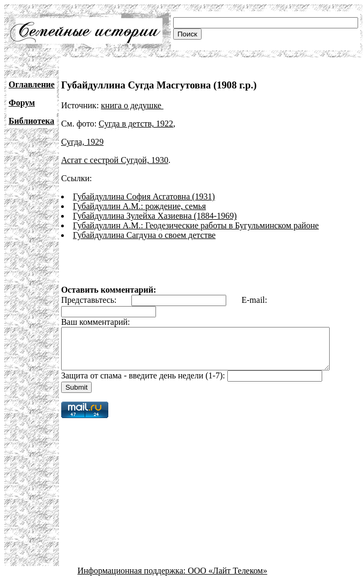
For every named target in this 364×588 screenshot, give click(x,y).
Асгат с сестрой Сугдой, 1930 (115, 160)
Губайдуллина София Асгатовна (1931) (144, 196)
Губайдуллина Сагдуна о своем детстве (144, 235)
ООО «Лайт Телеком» (227, 579)
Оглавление (32, 84)
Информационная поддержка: (133, 579)
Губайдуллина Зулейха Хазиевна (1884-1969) (155, 216)
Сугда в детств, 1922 (136, 124)
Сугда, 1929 (82, 142)
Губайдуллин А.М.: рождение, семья (139, 206)
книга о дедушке (132, 105)
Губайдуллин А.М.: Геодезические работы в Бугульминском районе (196, 225)
